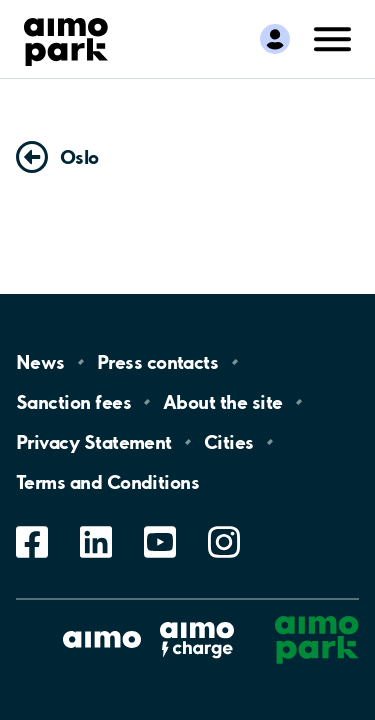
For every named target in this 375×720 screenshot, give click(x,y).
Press (157, 362)
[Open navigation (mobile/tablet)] (333, 37)
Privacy (94, 442)
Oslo (79, 157)
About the (222, 402)
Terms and (107, 482)
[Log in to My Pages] (275, 39)
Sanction (73, 402)
